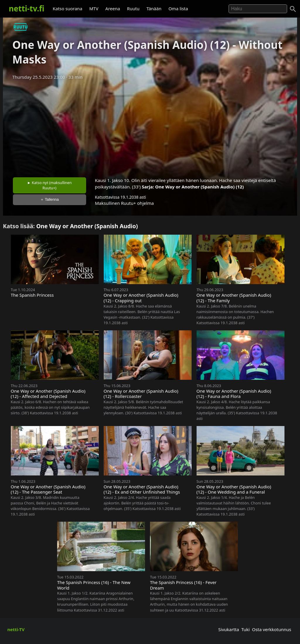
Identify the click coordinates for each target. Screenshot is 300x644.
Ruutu (133, 8)
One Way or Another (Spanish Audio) (87, 226)
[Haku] (293, 9)
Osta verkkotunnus (272, 629)
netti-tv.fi (27, 8)
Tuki (246, 629)
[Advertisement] (150, 127)
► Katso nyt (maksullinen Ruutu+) (50, 185)
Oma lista (178, 8)
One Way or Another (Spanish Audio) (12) (200, 187)
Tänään (154, 8)
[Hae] (258, 9)
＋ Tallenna (50, 199)
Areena (113, 8)
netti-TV (16, 629)
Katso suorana (68, 8)
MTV (94, 8)
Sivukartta (229, 629)
